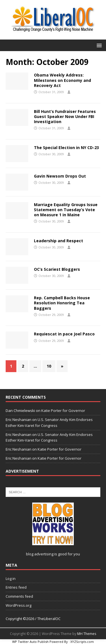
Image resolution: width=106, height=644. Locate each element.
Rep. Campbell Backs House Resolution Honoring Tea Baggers (62, 303)
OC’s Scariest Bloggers (57, 269)
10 (49, 366)
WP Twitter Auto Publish (30, 642)
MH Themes (87, 634)
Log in (11, 578)
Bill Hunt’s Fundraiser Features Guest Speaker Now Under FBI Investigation (65, 116)
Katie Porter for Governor (63, 411)
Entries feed (16, 587)
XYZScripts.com (82, 642)
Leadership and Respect (59, 241)
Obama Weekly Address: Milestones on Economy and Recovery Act (62, 80)
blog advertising (40, 554)
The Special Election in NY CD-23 (66, 148)
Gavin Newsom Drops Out (60, 176)
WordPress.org (19, 605)
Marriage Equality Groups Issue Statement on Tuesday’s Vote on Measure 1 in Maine (66, 210)
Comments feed (19, 596)
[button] (98, 45)
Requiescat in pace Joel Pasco (64, 334)
